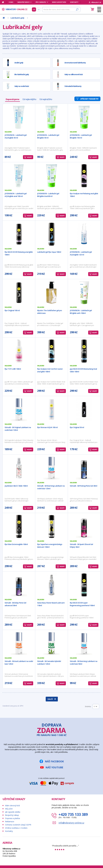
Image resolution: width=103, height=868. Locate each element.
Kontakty (74, 2)
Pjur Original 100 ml (12, 310)
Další (50, 699)
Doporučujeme (13, 99)
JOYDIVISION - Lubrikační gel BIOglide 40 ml (48, 136)
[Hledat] (61, 9)
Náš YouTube (54, 767)
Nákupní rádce (23, 2)
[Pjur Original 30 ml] (84, 410)
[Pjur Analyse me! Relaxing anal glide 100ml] (84, 176)
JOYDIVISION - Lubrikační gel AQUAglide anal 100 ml (16, 195)
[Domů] (4, 2)
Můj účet (9, 809)
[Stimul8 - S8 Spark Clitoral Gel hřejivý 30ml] (84, 526)
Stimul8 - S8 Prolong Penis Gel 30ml (83, 486)
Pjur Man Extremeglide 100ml (16, 544)
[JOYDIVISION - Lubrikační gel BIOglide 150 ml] (84, 117)
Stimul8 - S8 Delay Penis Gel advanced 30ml (15, 604)
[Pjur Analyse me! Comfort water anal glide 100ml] (51, 351)
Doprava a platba (13, 818)
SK (39, 9)
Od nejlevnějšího (29, 99)
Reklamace (10, 821)
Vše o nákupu (41, 2)
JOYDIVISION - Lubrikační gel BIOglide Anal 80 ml (48, 195)
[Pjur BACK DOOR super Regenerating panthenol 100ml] (84, 585)
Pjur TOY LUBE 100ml (13, 369)
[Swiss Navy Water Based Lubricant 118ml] (51, 585)
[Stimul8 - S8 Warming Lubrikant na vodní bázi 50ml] (84, 643)
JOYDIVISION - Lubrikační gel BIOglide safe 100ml (81, 312)
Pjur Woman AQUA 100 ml (47, 427)
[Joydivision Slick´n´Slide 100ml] (19, 468)
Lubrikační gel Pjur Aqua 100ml (49, 252)
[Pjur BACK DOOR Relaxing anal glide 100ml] (19, 234)
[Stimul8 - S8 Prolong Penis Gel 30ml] (84, 468)
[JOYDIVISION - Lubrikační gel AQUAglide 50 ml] (19, 117)
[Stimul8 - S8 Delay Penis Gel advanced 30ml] (19, 585)
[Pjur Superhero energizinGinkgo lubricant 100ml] (51, 526)
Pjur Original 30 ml (77, 427)
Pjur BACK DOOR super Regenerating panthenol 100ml (82, 604)
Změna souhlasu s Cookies (16, 828)
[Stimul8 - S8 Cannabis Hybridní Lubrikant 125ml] (51, 643)
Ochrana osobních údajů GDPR (18, 825)
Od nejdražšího (46, 99)
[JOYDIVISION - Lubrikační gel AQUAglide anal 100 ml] (19, 176)
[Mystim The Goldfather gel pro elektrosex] (51, 293)
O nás (11, 2)
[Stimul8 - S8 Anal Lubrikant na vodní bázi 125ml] (19, 643)
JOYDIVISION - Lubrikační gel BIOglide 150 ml (81, 136)
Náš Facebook (54, 761)
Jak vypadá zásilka (13, 812)
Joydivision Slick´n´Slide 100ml (16, 486)
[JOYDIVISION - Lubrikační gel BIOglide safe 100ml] (84, 293)
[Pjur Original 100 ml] (19, 293)
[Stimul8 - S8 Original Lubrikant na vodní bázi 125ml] (19, 410)
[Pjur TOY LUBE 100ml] (19, 351)
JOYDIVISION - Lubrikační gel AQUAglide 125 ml (81, 253)
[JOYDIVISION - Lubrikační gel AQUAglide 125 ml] (84, 234)
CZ (34, 9)
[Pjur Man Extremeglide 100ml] (19, 526)
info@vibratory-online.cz (71, 823)
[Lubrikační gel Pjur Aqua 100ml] (51, 234)
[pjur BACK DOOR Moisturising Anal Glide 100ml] (84, 351)
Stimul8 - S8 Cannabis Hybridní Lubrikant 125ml (49, 663)
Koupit (29, 157)
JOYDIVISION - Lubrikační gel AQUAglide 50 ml (16, 136)
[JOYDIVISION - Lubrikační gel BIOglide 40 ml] (51, 117)
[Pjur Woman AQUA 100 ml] (51, 410)
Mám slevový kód (59, 2)
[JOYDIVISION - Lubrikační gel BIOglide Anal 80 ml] (51, 176)
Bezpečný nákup (12, 815)
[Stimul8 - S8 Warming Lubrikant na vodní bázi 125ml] (51, 468)
